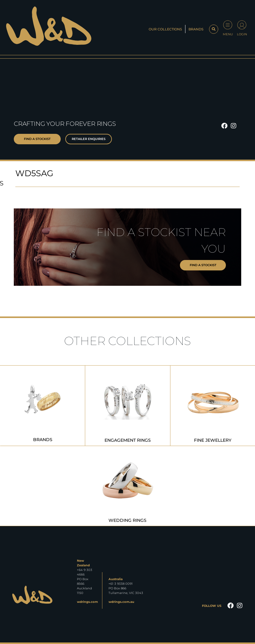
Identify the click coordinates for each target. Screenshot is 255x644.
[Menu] (228, 25)
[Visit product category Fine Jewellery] (213, 406)
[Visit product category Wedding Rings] (128, 486)
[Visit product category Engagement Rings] (128, 406)
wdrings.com (87, 602)
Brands (196, 29)
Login (242, 34)
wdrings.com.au (121, 602)
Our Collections (165, 29)
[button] (214, 29)
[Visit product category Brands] (43, 406)
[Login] (242, 25)
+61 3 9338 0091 (121, 584)
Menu (228, 34)
